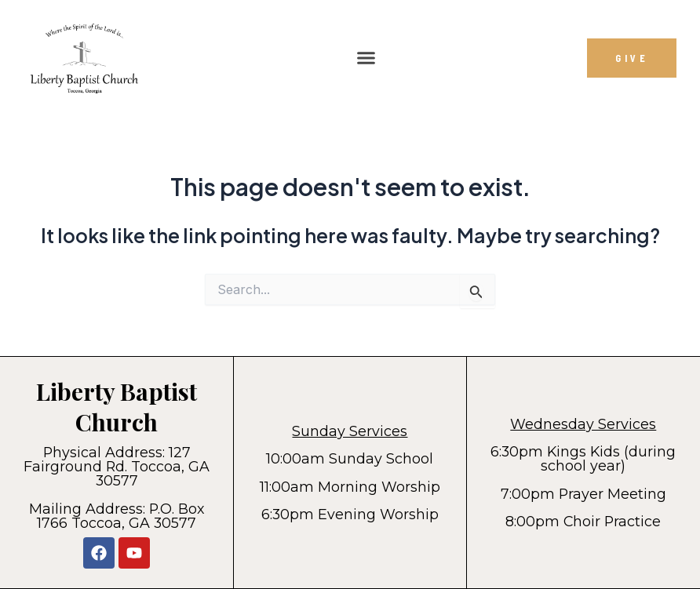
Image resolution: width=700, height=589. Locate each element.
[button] (366, 58)
